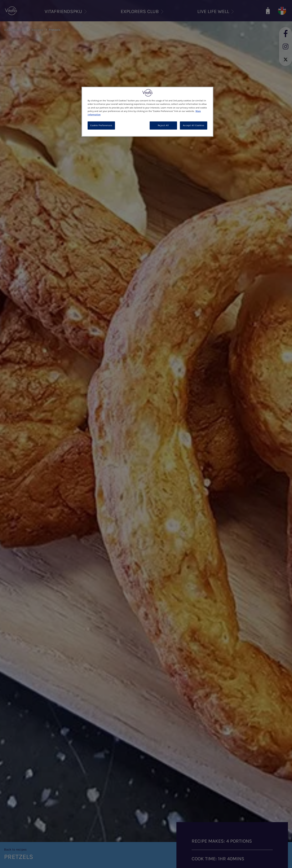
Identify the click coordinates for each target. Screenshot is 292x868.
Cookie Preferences (101, 125)
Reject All (163, 125)
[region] (147, 112)
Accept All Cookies (194, 125)
